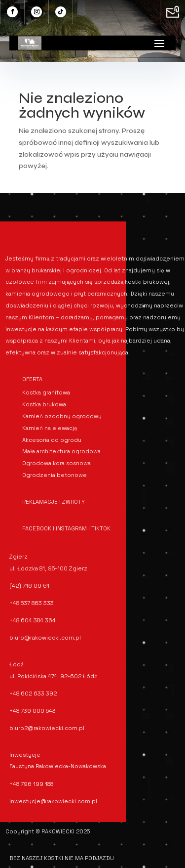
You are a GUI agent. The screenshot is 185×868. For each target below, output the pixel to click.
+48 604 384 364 (33, 620)
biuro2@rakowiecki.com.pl (47, 728)
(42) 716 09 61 (29, 586)
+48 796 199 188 (31, 784)
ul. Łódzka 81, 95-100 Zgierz (48, 568)
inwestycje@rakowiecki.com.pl (53, 801)
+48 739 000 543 (33, 711)
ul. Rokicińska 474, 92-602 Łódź (53, 676)
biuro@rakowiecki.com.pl (45, 638)
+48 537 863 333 (32, 603)
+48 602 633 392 (33, 694)
